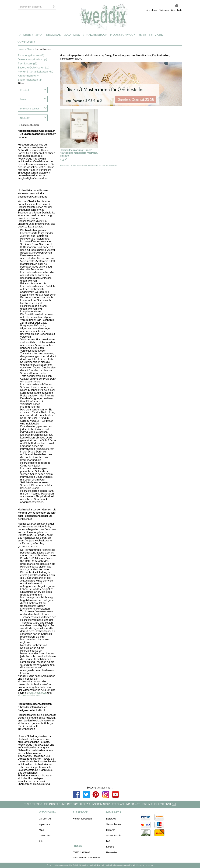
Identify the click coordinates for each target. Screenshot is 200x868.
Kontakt (110, 847)
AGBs (42, 830)
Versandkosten (113, 824)
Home (21, 49)
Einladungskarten (37, 693)
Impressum (44, 824)
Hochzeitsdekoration (30, 696)
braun (23, 99)
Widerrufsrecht (114, 836)
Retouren (111, 830)
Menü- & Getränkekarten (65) (35, 72)
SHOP (40, 35)
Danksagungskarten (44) (32, 60)
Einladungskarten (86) (31, 56)
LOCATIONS (72, 35)
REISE (142, 35)
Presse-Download (81, 852)
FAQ (108, 841)
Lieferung (111, 819)
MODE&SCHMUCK (123, 35)
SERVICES (156, 35)
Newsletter (112, 852)
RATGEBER (25, 35)
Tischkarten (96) (27, 64)
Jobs (41, 841)
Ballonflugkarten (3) (30, 80)
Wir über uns (45, 819)
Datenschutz (45, 836)
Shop (29, 49)
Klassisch (25, 90)
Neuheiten (25, 118)
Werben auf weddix (82, 819)
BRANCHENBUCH (95, 35)
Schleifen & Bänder (29, 109)
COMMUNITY (27, 42)
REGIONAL (54, 35)
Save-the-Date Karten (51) (34, 68)
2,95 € (64, 159)
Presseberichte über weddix (86, 858)
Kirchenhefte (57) (28, 76)
